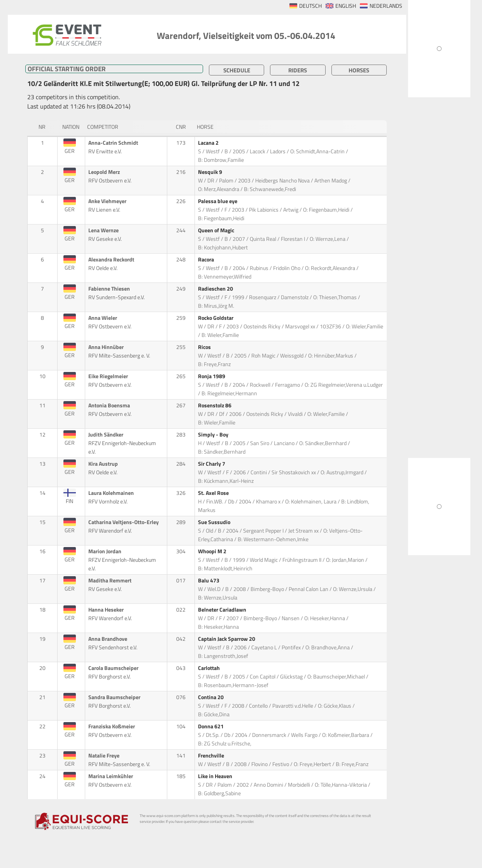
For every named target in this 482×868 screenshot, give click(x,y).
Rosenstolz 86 (215, 405)
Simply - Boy (214, 435)
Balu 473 (209, 580)
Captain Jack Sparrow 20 (227, 639)
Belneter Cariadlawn (223, 610)
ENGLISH (346, 6)
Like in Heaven (216, 776)
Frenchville (212, 756)
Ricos (205, 347)
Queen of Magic (217, 230)
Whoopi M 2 (213, 551)
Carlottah (209, 668)
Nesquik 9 (211, 172)
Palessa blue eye (218, 201)
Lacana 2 (209, 143)
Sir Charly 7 (212, 464)
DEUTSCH (310, 6)
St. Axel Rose (214, 493)
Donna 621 (211, 726)
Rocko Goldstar (216, 318)
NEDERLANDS (386, 6)
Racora (207, 260)
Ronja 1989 (212, 376)
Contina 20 (211, 697)
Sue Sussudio (215, 522)
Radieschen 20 (216, 289)
